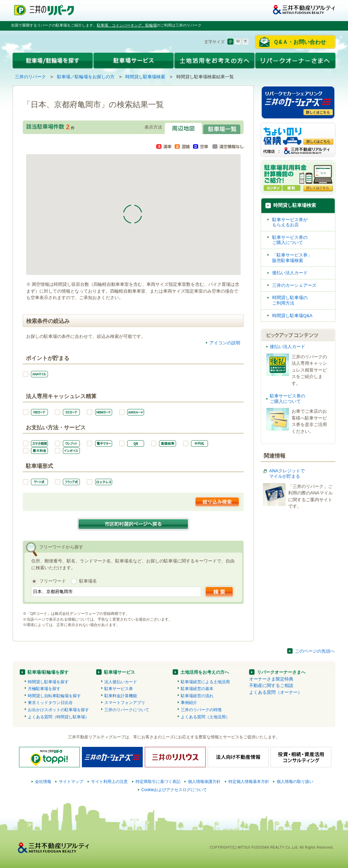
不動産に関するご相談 (271, 685)
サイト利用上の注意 (109, 782)
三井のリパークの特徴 (201, 710)
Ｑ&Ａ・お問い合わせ (300, 42)
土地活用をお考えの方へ (205, 672)
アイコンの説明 (225, 343)
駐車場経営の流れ (197, 696)
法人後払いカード (121, 682)
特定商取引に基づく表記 (158, 782)
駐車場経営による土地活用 (205, 682)
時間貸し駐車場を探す (48, 682)
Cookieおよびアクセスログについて (174, 790)
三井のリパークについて (127, 710)
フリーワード (53, 581)
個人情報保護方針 (204, 782)
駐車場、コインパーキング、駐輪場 (127, 25)
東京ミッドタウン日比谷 (50, 703)
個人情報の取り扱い (295, 782)
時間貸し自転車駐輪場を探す (54, 696)
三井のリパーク (30, 77)
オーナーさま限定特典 (271, 679)
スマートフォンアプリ (125, 703)
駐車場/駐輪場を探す (48, 672)
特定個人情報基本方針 (249, 782)
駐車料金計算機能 (121, 696)
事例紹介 (189, 703)
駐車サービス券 (119, 689)
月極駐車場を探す (44, 689)
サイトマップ (71, 782)
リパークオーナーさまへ (281, 672)
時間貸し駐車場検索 (145, 77)
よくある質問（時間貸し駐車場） (58, 717)
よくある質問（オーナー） (276, 692)
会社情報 (43, 782)
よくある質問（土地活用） (205, 717)
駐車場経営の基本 (197, 689)
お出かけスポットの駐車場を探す (58, 710)
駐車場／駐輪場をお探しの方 (86, 77)
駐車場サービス (119, 672)
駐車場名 (88, 581)
